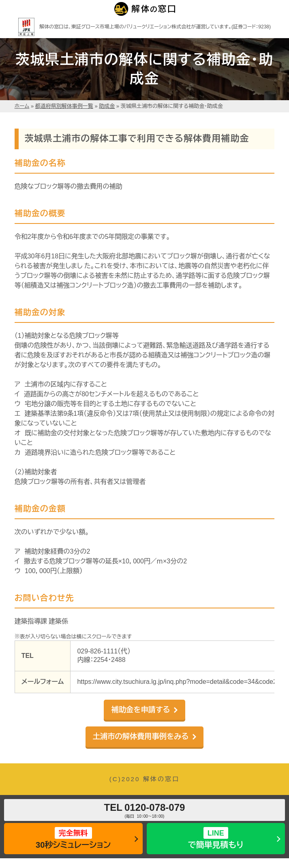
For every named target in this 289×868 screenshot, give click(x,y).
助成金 (107, 106)
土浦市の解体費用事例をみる (141, 736)
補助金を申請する (141, 710)
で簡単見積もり (216, 838)
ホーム (22, 106)
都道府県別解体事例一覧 (64, 106)
